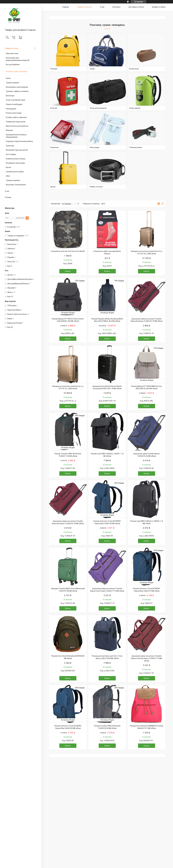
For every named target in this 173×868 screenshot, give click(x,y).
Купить (68, 271)
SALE (8, 176)
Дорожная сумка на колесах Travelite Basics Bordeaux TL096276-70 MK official (68, 522)
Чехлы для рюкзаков (98, 108)
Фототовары (11, 154)
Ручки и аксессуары (14, 113)
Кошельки (54, 147)
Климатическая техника (16, 159)
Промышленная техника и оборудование (16, 136)
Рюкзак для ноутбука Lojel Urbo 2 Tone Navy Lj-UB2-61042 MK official (107, 657)
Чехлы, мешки (135, 108)
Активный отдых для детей (17, 150)
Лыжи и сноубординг (14, 104)
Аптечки (54, 108)
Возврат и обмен (159, 7)
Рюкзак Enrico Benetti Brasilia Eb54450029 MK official (68, 657)
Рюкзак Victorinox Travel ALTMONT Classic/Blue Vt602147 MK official (147, 590)
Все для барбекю (13, 65)
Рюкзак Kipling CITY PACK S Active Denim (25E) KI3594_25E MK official (68, 320)
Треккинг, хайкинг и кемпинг (17, 91)
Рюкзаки (54, 69)
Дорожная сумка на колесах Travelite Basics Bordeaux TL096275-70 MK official (147, 320)
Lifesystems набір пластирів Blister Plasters (107, 252)
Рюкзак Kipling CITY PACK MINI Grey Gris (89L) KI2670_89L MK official (147, 387)
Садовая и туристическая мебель (19, 141)
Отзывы (8, 197)
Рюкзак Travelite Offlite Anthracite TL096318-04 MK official (107, 727)
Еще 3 (10, 266)
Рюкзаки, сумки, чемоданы (17, 71)
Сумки (92, 69)
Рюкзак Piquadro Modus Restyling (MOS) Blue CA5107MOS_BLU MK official (107, 320)
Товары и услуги (12, 48)
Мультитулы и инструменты (17, 126)
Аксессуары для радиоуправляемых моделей (18, 59)
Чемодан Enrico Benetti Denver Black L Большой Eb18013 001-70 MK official (107, 387)
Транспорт (10, 146)
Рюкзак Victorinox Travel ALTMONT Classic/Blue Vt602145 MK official (107, 522)
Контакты (116, 7)
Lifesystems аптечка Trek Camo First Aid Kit (68, 251)
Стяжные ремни (135, 147)
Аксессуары (94, 147)
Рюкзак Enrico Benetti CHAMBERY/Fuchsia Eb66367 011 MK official (147, 727)
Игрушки (9, 130)
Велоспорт (10, 96)
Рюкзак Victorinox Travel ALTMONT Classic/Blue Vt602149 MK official (68, 727)
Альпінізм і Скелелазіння (16, 185)
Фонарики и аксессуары (15, 163)
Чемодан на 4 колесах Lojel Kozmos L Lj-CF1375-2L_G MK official (68, 387)
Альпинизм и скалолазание (17, 87)
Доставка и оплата (136, 7)
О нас (7, 191)
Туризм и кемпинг (13, 180)
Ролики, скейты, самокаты (16, 117)
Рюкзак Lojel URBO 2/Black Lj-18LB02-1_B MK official (147, 522)
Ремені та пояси (96, 187)
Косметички (134, 69)
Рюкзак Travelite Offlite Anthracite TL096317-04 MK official (68, 455)
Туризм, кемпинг (13, 83)
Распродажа (11, 109)
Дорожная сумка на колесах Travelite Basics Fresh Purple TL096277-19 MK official (107, 590)
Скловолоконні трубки (15, 172)
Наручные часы (12, 53)
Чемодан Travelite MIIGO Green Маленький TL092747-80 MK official (68, 590)
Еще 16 (10, 297)
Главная (66, 7)
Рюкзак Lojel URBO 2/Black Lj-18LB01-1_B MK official (107, 455)
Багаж (8, 167)
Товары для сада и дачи (16, 122)
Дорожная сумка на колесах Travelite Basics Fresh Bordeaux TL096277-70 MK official (147, 658)
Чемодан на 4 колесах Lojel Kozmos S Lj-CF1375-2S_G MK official (147, 252)
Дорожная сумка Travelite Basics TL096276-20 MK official (147, 455)
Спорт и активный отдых (16, 100)
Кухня (8, 78)
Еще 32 (10, 327)
